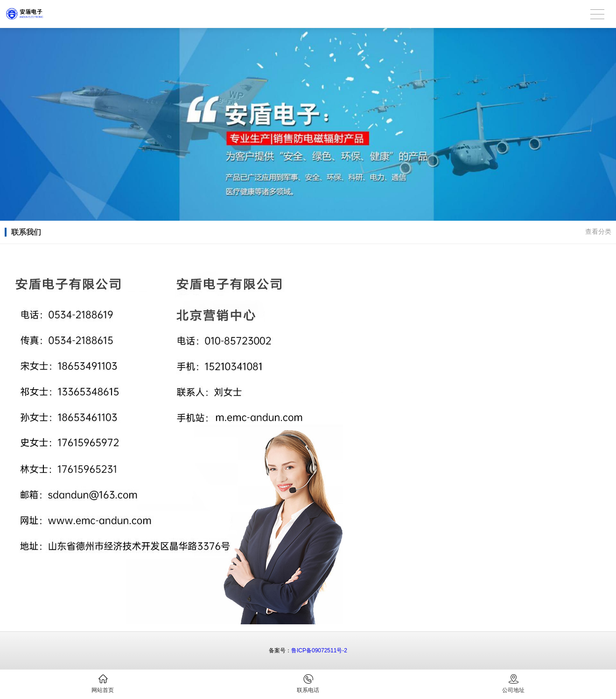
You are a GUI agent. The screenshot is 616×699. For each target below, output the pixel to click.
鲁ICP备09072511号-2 (319, 650)
